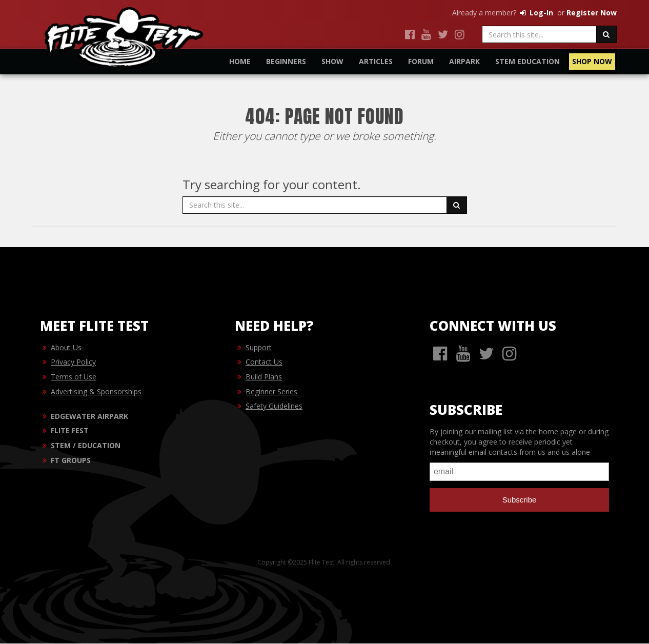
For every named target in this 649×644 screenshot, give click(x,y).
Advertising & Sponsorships (96, 392)
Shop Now (592, 61)
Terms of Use (74, 377)
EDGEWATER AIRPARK (89, 417)
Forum (421, 61)
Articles (376, 61)
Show (332, 61)
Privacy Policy (73, 362)
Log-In (536, 13)
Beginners (286, 61)
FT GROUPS (71, 461)
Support (259, 348)
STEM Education (528, 61)
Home (240, 61)
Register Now (592, 13)
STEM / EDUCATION (86, 446)
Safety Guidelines (274, 406)
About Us (66, 348)
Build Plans (264, 377)
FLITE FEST (70, 431)
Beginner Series (271, 392)
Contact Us (264, 362)
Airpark (464, 61)
